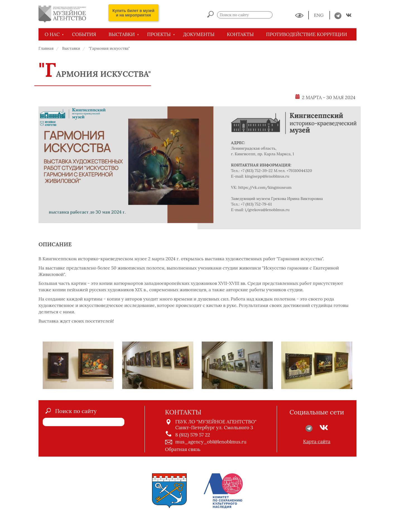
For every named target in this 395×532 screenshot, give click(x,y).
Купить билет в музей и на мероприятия (133, 13)
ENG (319, 15)
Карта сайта (317, 442)
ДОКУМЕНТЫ (199, 34)
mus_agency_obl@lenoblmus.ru (211, 442)
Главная (46, 48)
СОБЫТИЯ (84, 34)
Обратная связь (183, 449)
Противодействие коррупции (307, 34)
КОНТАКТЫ (240, 34)
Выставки (71, 48)
